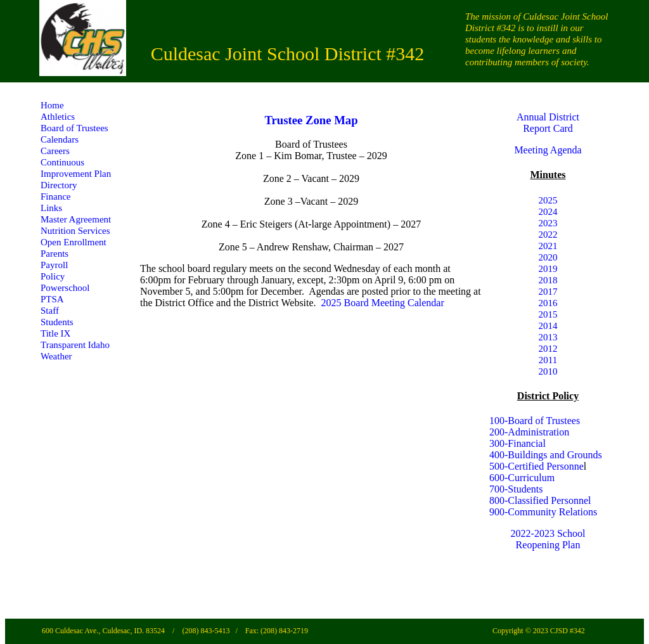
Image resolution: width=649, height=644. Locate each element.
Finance (55, 196)
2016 (548, 303)
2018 (548, 280)
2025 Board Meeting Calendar (383, 303)
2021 (548, 246)
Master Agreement (76, 219)
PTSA (52, 299)
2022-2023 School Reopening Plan (548, 539)
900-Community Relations (543, 512)
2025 (548, 200)
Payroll (54, 265)
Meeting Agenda (548, 150)
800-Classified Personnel (540, 500)
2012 (548, 349)
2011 (548, 360)
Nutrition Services (75, 231)
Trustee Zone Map (311, 120)
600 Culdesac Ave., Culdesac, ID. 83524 (104, 631)
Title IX (55, 333)
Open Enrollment (74, 242)
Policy (53, 276)
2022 (548, 235)
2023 (548, 223)
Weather (56, 356)
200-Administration (529, 432)
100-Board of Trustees (535, 421)
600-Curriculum (522, 478)
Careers (55, 151)
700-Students (516, 489)
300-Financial (517, 443)
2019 (548, 269)
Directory (59, 185)
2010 (548, 371)
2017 (548, 292)
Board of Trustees (74, 128)
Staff (50, 311)
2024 (548, 212)
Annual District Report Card (548, 123)
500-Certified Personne (537, 466)
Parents (55, 254)
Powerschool (65, 288)
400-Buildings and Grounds (546, 455)
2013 (548, 337)
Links (51, 208)
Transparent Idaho (75, 345)
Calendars (60, 139)
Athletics (58, 117)
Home (52, 105)
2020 (548, 257)
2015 (548, 314)
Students (57, 322)
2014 (548, 326)
